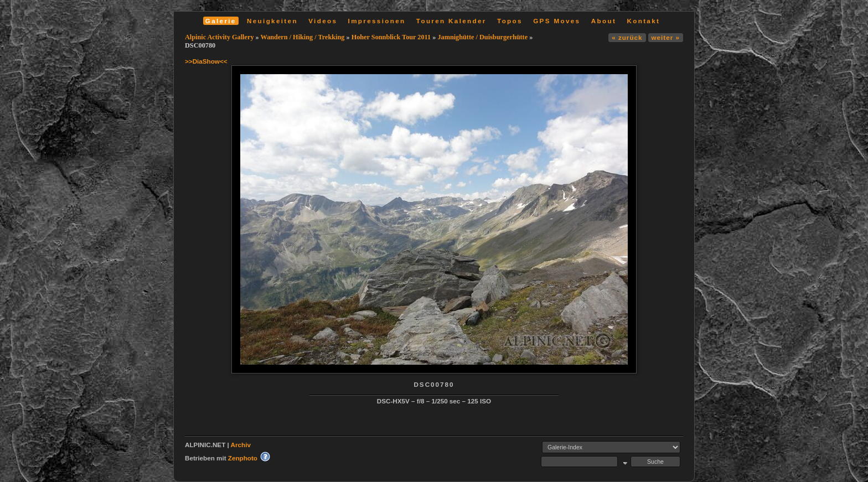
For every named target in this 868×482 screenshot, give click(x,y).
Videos (323, 21)
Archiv (241, 445)
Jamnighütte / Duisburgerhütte (482, 37)
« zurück (627, 37)
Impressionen (377, 21)
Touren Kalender (451, 21)
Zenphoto (243, 458)
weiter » (666, 37)
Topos (510, 21)
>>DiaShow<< (206, 61)
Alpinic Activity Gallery (219, 37)
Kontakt (643, 21)
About (604, 21)
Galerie (221, 21)
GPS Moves (557, 21)
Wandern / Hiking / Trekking (303, 37)
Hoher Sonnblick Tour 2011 (391, 37)
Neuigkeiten (272, 21)
